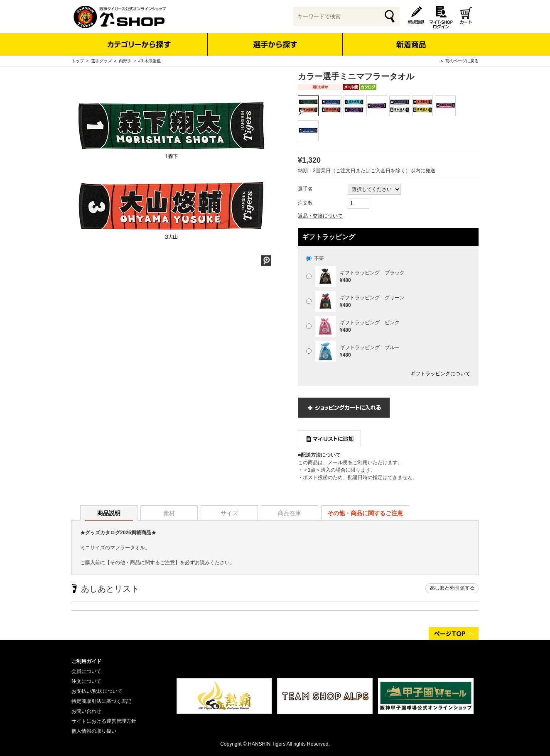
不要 (315, 258)
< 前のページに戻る (460, 61)
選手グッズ (101, 61)
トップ (78, 61)
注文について (86, 681)
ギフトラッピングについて (440, 374)
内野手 (125, 61)
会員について (86, 671)
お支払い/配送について (97, 691)
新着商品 (411, 39)
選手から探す (275, 44)
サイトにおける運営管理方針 (104, 721)
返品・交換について (320, 216)
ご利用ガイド (86, 661)
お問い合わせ (86, 711)
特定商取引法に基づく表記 (101, 701)
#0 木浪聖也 (150, 61)
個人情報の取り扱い (94, 731)
